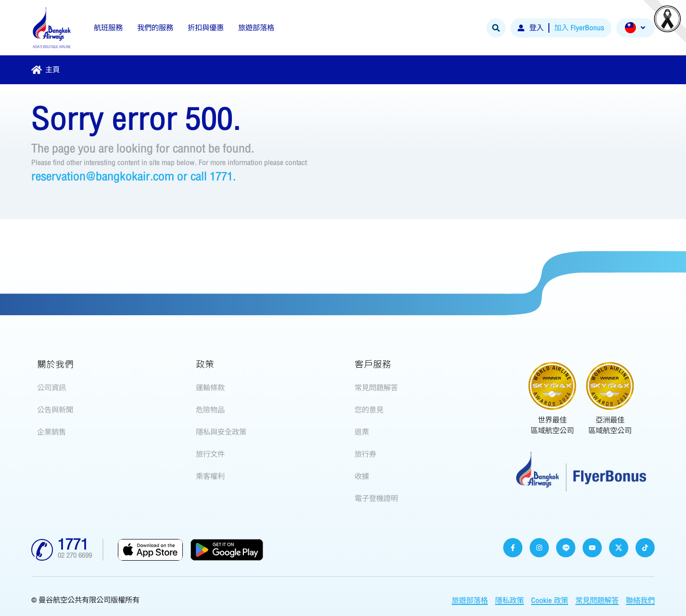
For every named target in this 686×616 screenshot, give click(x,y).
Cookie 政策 (550, 601)
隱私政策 (509, 601)
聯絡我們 (640, 601)
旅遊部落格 (470, 601)
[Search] (496, 28)
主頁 (52, 70)
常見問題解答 (597, 601)
